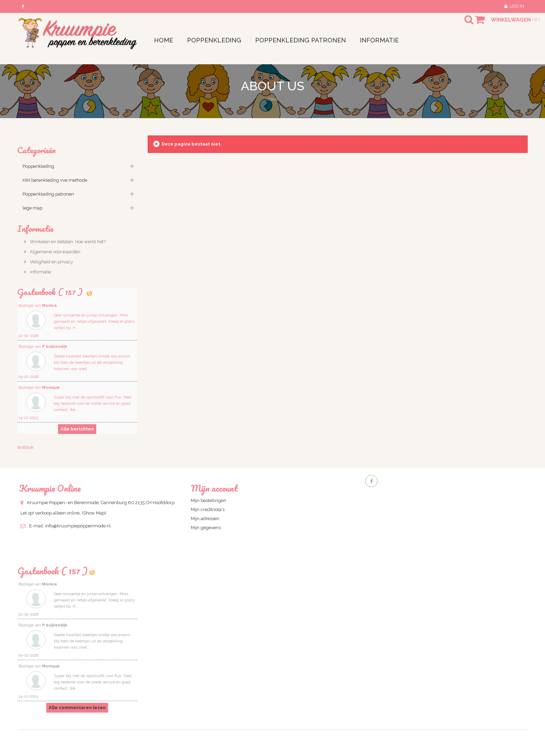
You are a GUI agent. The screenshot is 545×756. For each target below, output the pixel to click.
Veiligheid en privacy (51, 262)
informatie (40, 272)
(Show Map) (94, 513)
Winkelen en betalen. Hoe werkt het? (67, 242)
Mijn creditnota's (208, 510)
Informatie (35, 228)
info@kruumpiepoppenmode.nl (78, 526)
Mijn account (214, 488)
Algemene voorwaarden (55, 252)
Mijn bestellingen (209, 500)
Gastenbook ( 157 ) (51, 292)
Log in (517, 6)
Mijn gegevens (206, 528)
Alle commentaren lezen (77, 708)
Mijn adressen (205, 519)
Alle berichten (77, 429)
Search (463, 24)
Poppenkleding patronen (48, 194)
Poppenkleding (38, 166)
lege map (32, 208)
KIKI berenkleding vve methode (55, 180)
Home (272, 99)
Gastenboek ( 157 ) (52, 571)
